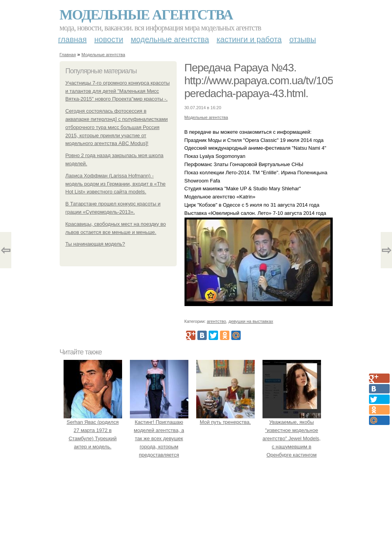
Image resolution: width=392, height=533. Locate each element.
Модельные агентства (146, 15)
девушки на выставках (251, 321)
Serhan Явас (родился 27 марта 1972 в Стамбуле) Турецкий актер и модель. (93, 430)
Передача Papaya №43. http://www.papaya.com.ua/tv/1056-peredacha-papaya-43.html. (263, 81)
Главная (72, 39)
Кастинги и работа (249, 39)
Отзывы (303, 39)
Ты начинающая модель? (95, 244)
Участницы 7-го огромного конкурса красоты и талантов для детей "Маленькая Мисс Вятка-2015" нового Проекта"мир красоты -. (118, 91)
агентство (216, 321)
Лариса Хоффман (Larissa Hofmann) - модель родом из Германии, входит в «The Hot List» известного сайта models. (116, 184)
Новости (109, 39)
